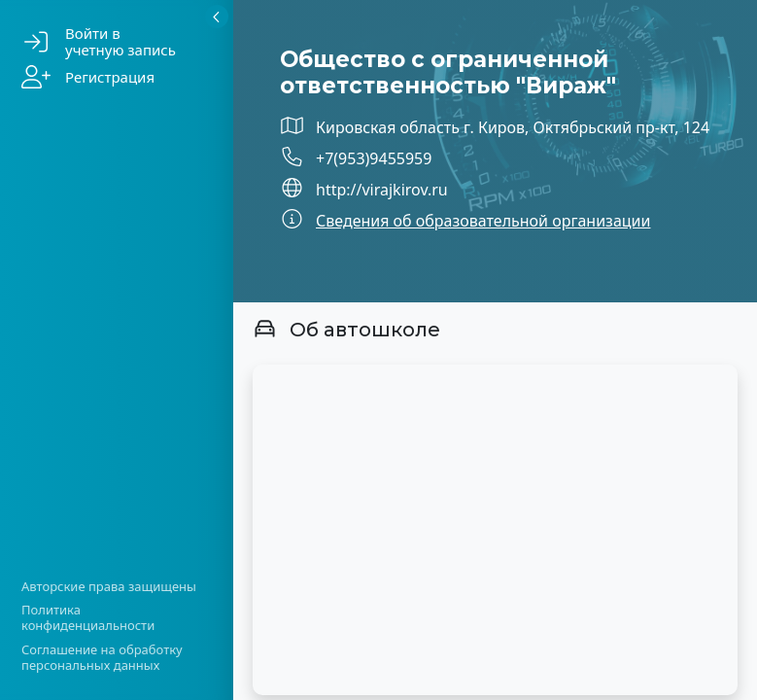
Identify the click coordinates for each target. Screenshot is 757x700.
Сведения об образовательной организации (483, 221)
